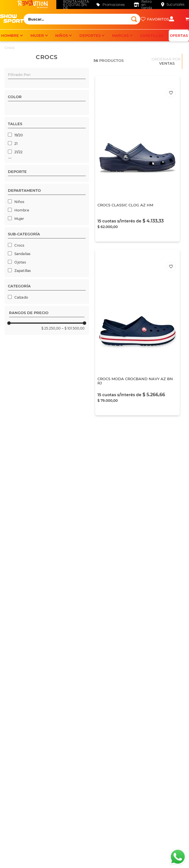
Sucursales (175, 4)
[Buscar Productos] (134, 19)
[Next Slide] (83, 4)
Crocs (10, 48)
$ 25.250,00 (51, 561)
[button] (47, 76)
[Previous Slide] (69, 4)
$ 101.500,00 (73, 561)
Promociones (114, 5)
